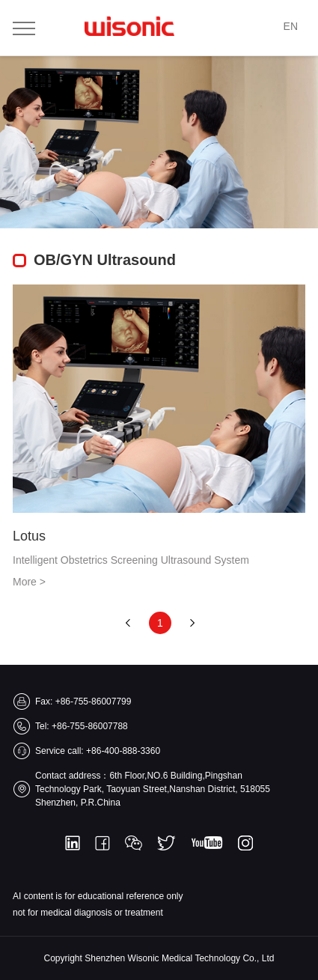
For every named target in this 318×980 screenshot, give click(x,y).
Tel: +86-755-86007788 (82, 726)
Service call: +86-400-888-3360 (98, 751)
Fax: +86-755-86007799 (83, 701)
